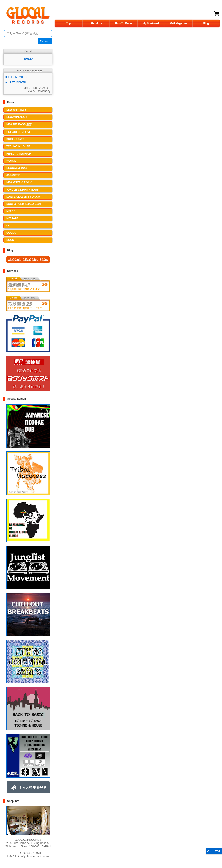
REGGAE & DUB (16, 168)
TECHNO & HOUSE (18, 146)
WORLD (11, 161)
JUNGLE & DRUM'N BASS (22, 190)
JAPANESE (13, 175)
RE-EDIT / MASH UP (19, 154)
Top (69, 23)
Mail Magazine (179, 23)
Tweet (28, 59)
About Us (96, 23)
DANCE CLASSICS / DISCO (23, 197)
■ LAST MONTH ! (17, 82)
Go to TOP (214, 851)
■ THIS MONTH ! (16, 77)
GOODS (11, 233)
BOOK (10, 240)
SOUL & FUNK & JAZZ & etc (24, 204)
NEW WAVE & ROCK (19, 182)
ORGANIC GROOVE (19, 132)
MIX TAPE (12, 218)
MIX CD (11, 211)
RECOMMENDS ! (17, 117)
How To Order (124, 23)
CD (8, 226)
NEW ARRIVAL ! (16, 110)
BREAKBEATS (15, 139)
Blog (206, 23)
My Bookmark (151, 23)
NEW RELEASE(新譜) (19, 124)
